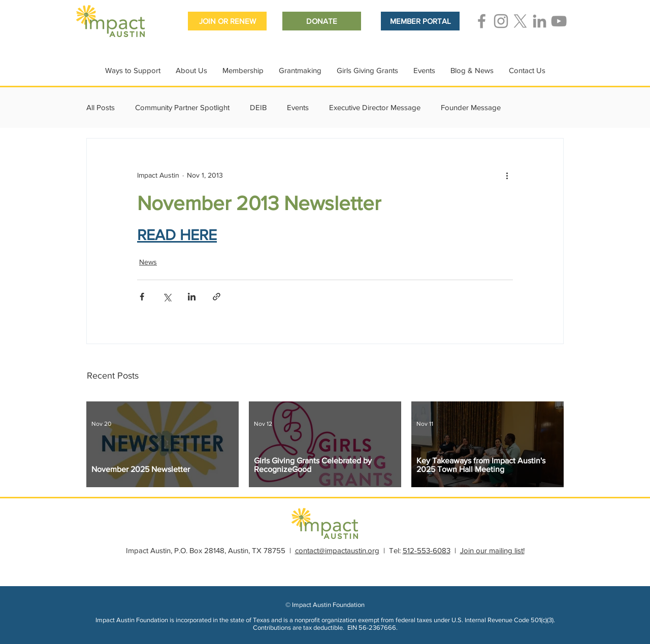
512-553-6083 (427, 550)
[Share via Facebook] (142, 297)
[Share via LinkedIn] (192, 297)
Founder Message (471, 107)
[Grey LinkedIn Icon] (540, 21)
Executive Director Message (375, 107)
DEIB (258, 107)
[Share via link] (217, 297)
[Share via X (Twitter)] (167, 297)
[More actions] (507, 175)
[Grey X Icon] (520, 21)
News (148, 262)
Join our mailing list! (492, 550)
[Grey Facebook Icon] (482, 21)
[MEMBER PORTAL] (420, 21)
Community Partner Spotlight (182, 107)
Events (298, 107)
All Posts (101, 107)
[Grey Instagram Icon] (501, 21)
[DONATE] (322, 21)
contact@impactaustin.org (337, 550)
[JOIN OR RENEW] (227, 21)
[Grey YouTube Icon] (559, 21)
